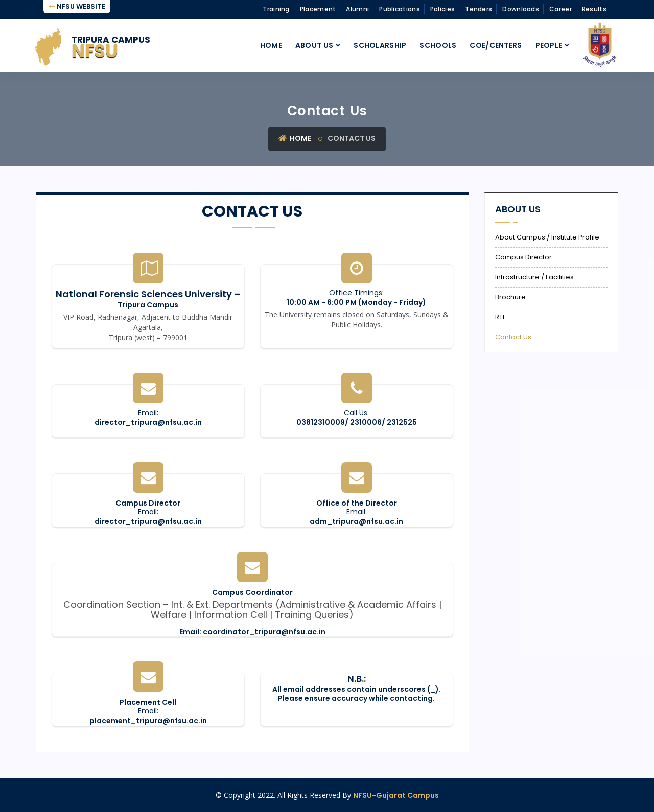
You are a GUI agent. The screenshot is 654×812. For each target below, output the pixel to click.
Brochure (510, 297)
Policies (442, 9)
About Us (314, 45)
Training (276, 9)
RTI (500, 317)
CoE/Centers (496, 45)
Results (594, 9)
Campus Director (523, 257)
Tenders (478, 9)
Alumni (357, 9)
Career (560, 9)
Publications (400, 9)
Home (271, 45)
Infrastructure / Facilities (534, 277)
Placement (318, 9)
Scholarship (380, 45)
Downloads (521, 9)
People (549, 45)
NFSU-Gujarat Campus (396, 795)
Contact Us (513, 337)
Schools (438, 45)
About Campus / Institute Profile (547, 237)
